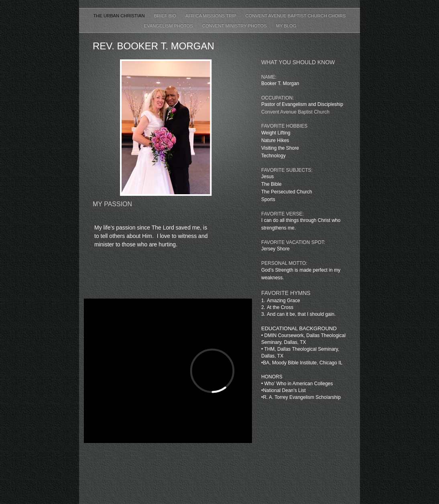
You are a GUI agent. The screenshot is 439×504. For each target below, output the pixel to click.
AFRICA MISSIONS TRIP (211, 16)
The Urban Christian (119, 16)
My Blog (286, 26)
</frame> (168, 371)
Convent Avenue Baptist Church (295, 112)
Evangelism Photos (169, 26)
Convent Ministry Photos (235, 26)
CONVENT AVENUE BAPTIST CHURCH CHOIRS (296, 16)
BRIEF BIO (166, 16)
